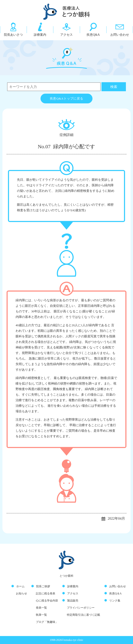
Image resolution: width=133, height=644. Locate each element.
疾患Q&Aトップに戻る (67, 99)
